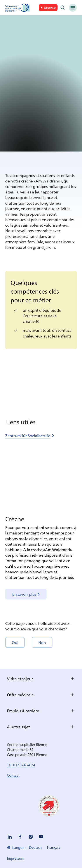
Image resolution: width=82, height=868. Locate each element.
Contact (13, 775)
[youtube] (41, 837)
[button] (15, 642)
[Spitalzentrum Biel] (17, 8)
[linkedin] (10, 837)
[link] (48, 8)
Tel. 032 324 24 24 (21, 765)
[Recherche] (63, 8)
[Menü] (73, 8)
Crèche (15, 519)
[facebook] (20, 837)
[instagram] (31, 837)
